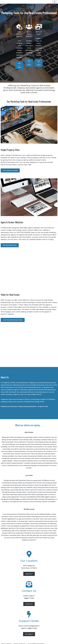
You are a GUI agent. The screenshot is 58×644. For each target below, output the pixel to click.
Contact (18, 638)
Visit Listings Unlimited (10, 159)
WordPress (19, 642)
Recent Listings (7, 638)
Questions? (29, 566)
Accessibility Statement (36, 636)
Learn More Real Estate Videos (13, 309)
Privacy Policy (7, 636)
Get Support (29, 626)
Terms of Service (20, 636)
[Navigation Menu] (55, 2)
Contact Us (29, 596)
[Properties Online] (3, 2)
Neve (3, 642)
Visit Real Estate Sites (10, 234)
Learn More (11, 54)
